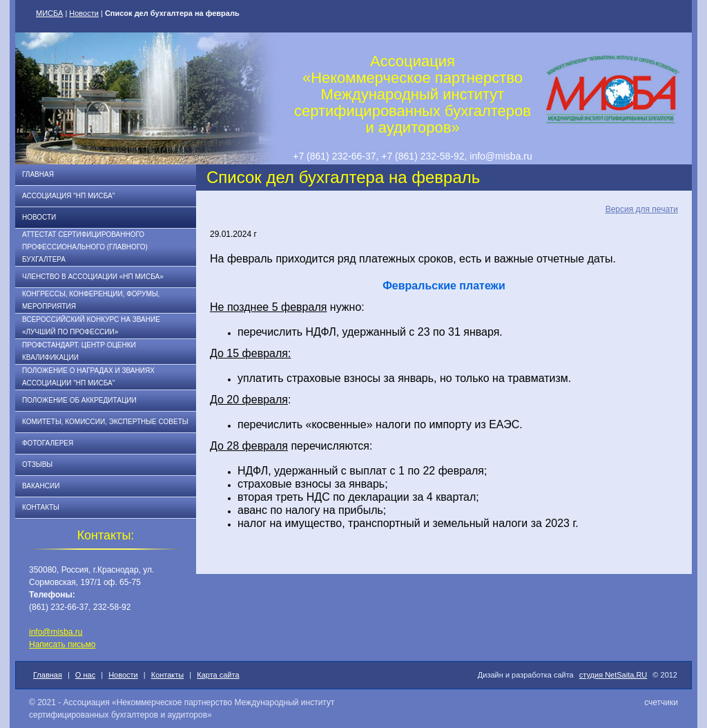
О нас (85, 675)
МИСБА (49, 13)
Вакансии (41, 486)
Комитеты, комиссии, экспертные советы (105, 422)
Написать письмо (62, 644)
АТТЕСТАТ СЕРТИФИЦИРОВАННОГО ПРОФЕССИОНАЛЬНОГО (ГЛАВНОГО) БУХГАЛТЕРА (85, 247)
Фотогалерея (48, 443)
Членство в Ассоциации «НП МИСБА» (93, 277)
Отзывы (37, 464)
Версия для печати (642, 209)
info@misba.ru (56, 632)
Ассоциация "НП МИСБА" (68, 196)
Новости (84, 13)
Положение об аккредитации (79, 400)
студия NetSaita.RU (613, 675)
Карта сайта (218, 675)
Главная (38, 174)
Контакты (41, 507)
